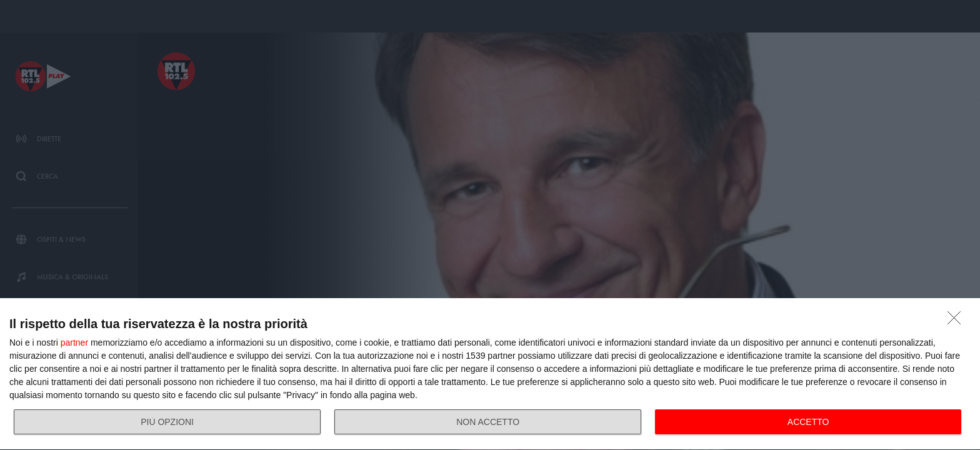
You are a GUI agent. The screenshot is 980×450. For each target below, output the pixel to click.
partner (74, 342)
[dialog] (490, 374)
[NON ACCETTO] (957, 321)
